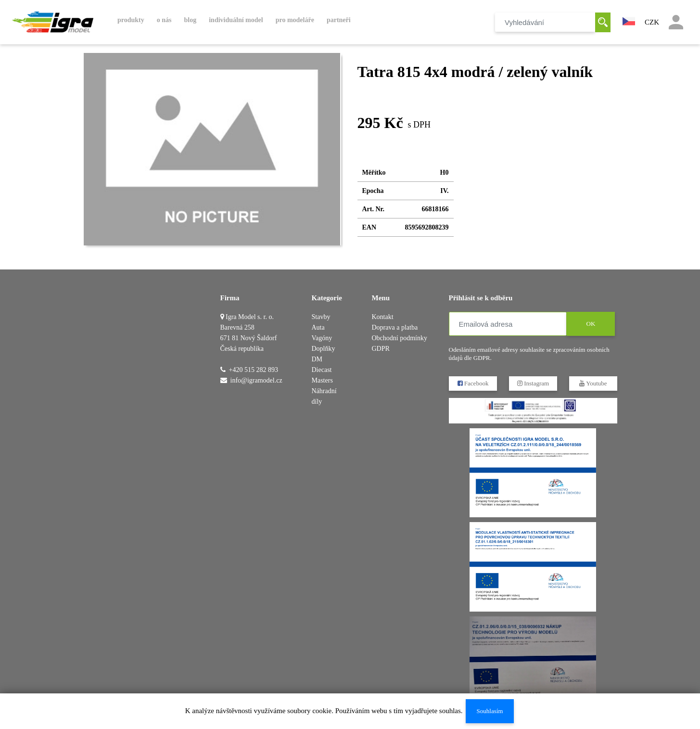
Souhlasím (490, 711)
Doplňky (324, 349)
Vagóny (322, 338)
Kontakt (383, 317)
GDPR (381, 349)
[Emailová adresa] (508, 324)
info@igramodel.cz (256, 380)
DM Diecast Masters (322, 370)
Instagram (533, 383)
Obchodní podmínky (400, 338)
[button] (629, 20)
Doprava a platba (395, 327)
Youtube (593, 383)
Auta (318, 327)
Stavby (321, 317)
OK (591, 324)
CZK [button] (652, 22)
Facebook (473, 383)
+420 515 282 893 (254, 370)
